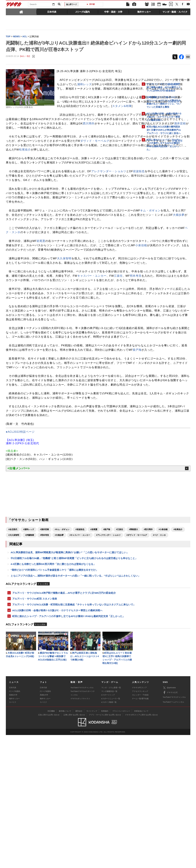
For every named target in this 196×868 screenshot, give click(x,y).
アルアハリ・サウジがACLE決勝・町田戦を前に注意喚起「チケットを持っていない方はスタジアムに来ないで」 (72, 734)
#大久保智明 (73, 646)
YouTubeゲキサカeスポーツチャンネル (83, 826)
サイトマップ (92, 844)
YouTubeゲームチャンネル (174, 835)
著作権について (65, 844)
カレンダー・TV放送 (140, 828)
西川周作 (30, 152)
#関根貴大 (13, 646)
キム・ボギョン (23, 261)
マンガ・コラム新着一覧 (111, 821)
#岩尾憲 (94, 641)
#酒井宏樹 (44, 641)
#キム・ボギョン (62, 641)
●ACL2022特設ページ (20, 543)
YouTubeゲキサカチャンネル (82, 821)
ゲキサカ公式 (170, 826)
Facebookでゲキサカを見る (160, 208)
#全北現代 (13, 641)
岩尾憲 (41, 296)
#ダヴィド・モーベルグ (76, 652)
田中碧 (92, 4)
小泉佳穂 (71, 304)
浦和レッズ (67, 95)
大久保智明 (64, 317)
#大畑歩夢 (119, 646)
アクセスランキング (140, 824)
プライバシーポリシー (121, 844)
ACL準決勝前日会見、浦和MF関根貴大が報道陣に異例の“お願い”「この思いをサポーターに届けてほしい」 (70, 670)
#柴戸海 (107, 641)
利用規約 (105, 844)
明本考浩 (64, 344)
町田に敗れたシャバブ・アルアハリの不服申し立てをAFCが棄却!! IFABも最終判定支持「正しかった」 (69, 748)
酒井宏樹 (122, 152)
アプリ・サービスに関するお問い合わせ (105, 848)
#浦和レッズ (29, 641)
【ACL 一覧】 (25, 63)
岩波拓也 (12, 213)
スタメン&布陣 (57, 130)
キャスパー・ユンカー (20, 344)
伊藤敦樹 (111, 174)
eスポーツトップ (108, 828)
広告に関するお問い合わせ (49, 848)
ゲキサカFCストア (140, 821)
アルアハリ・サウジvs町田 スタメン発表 (35, 726)
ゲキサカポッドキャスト (80, 832)
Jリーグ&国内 (15, 824)
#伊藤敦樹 (89, 646)
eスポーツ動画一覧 (109, 835)
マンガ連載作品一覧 (109, 824)
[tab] (21, 12)
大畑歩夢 (106, 265)
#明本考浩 (104, 646)
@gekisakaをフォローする (160, 202)
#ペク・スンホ (98, 652)
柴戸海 (66, 439)
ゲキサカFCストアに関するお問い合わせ (141, 848)
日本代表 (13, 821)
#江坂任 (120, 641)
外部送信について (141, 844)
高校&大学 (13, 828)
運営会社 (79, 844)
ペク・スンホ (68, 283)
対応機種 (51, 844)
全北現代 (81, 100)
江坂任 (47, 344)
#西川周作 (28, 646)
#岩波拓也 (80, 641)
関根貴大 (104, 126)
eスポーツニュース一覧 (111, 832)
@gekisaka (169, 821)
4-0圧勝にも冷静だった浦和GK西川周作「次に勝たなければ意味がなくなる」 (53, 686)
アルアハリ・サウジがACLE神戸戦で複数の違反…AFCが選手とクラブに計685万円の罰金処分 (64, 719)
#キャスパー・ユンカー (19, 652)
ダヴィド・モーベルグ (28, 174)
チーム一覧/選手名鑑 (140, 832)
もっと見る (44, 710)
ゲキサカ (14, 5)
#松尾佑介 (57, 646)
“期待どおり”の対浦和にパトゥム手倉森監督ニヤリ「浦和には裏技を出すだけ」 (54, 692)
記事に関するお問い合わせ (74, 848)
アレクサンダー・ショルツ (109, 209)
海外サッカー (14, 832)
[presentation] (21, 12)
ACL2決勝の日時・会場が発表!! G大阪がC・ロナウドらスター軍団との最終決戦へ (57, 742)
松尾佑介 (72, 182)
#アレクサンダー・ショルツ (47, 652)
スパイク (13, 835)
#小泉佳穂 (42, 646)
